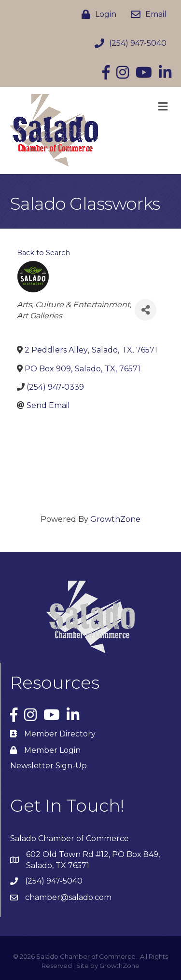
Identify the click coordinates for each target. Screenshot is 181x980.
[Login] (97, 14)
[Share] (146, 310)
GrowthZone (115, 519)
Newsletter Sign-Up (49, 766)
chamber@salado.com (68, 897)
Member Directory (60, 734)
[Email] (146, 14)
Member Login (52, 750)
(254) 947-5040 (54, 881)
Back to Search (43, 253)
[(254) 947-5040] (128, 43)
